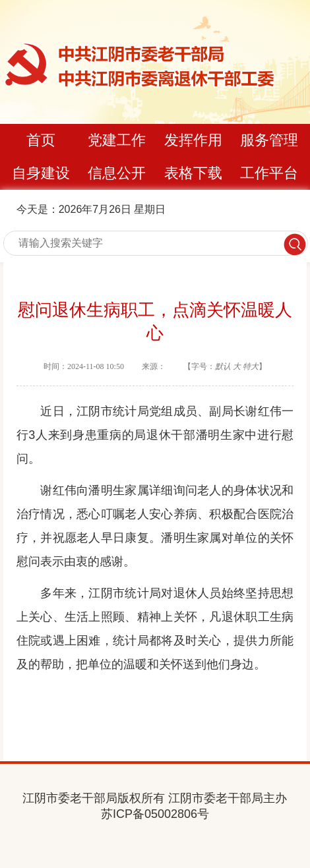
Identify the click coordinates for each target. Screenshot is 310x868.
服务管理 (269, 140)
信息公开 (117, 173)
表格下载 (193, 173)
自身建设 (41, 173)
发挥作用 (193, 140)
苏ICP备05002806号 (155, 814)
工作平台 (269, 173)
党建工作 (117, 140)
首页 (41, 140)
